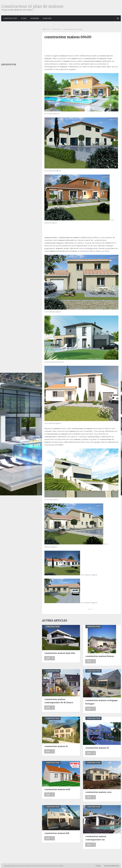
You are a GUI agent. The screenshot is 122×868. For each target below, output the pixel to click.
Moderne (35, 18)
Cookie (98, 866)
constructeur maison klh (57, 833)
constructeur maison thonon (100, 656)
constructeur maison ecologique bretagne (102, 702)
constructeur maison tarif (57, 789)
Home (47, 29)
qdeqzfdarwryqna (112, 866)
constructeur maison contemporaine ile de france (59, 701)
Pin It (90, 609)
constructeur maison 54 (97, 748)
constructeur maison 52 (56, 746)
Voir (50, 658)
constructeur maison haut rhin (60, 653)
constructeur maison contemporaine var (96, 838)
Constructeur (10, 18)
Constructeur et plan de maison (32, 6)
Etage (24, 18)
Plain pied (48, 18)
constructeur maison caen (98, 792)
